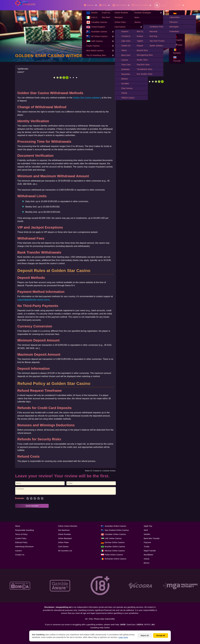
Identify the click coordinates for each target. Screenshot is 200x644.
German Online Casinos (115, 543)
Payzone (147, 543)
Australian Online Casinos (115, 526)
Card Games (63, 547)
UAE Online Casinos (113, 539)
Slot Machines (64, 530)
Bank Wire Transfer (152, 539)
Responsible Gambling (25, 530)
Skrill (146, 530)
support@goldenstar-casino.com (33, 300)
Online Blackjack (65, 539)
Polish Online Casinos (114, 555)
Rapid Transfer (150, 551)
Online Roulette (64, 534)
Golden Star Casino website (86, 98)
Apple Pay (148, 526)
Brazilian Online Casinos (115, 547)
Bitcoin (147, 563)
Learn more (123, 637)
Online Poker (63, 543)
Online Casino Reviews (68, 526)
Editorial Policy (21, 543)
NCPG (147, 625)
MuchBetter (149, 555)
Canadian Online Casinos (115, 534)
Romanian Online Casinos (116, 559)
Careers (18, 551)
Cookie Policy (21, 539)
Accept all (161, 635)
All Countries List (65, 551)
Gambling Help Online (100, 628)
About (18, 526)
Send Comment (32, 506)
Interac (147, 559)
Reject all (145, 635)
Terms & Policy (21, 534)
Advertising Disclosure (24, 547)
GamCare (131, 625)
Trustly (147, 547)
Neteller (147, 534)
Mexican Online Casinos (115, 551)
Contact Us (20, 555)
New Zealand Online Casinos (117, 530)
